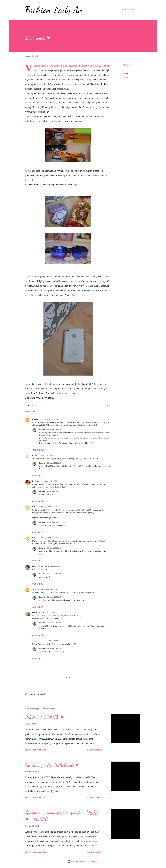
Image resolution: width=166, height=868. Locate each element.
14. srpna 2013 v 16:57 (53, 566)
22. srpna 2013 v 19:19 (55, 463)
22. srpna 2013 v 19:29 (55, 548)
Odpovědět (38, 450)
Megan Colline (38, 566)
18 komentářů (40, 750)
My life (126, 78)
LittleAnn (36, 481)
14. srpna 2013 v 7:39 (49, 481)
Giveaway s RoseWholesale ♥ (52, 765)
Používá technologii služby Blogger (83, 861)
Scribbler (36, 589)
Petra (34, 612)
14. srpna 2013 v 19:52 (47, 612)
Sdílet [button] (126, 65)
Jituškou (30, 121)
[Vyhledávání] (128, 10)
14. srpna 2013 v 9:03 (49, 507)
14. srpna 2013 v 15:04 (49, 538)
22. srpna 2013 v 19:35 (55, 623)
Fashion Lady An (54, 10)
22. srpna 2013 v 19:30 (55, 574)
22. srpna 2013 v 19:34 (55, 648)
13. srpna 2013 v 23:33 (47, 455)
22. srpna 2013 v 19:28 (55, 491)
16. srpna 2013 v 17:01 (50, 641)
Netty (35, 455)
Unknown (36, 419)
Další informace (95, 750)
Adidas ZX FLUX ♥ (44, 717)
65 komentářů (40, 798)
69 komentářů (40, 852)
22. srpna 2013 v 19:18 (55, 429)
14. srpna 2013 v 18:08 (49, 589)
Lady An (42, 429)
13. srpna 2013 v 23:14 (49, 419)
